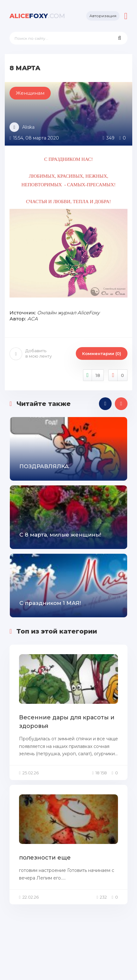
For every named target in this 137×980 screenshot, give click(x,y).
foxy (37, 16)
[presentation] (105, 404)
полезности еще (45, 858)
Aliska (28, 127)
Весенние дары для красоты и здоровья (67, 722)
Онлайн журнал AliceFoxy (68, 313)
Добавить (31, 353)
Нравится (94, 375)
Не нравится (118, 375)
